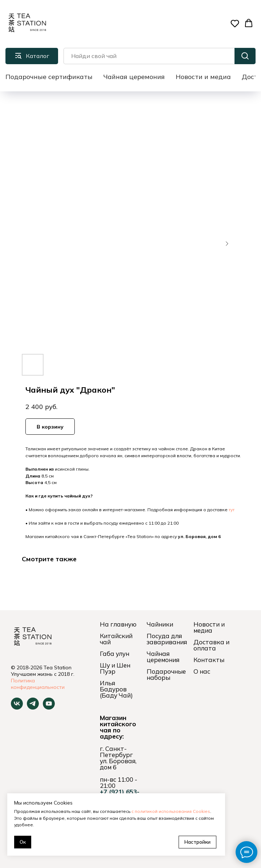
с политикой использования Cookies (171, 811)
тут (232, 510)
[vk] (17, 708)
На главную (118, 624)
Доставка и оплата (211, 645)
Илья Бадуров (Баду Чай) (116, 689)
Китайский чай (116, 639)
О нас (202, 671)
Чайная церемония (134, 77)
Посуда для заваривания (167, 639)
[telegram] (33, 708)
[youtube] (49, 708)
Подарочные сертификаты (49, 77)
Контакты (209, 660)
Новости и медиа (203, 77)
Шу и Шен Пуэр (115, 668)
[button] (235, 23)
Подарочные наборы (166, 674)
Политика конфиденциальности (38, 684)
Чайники (160, 624)
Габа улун (115, 654)
